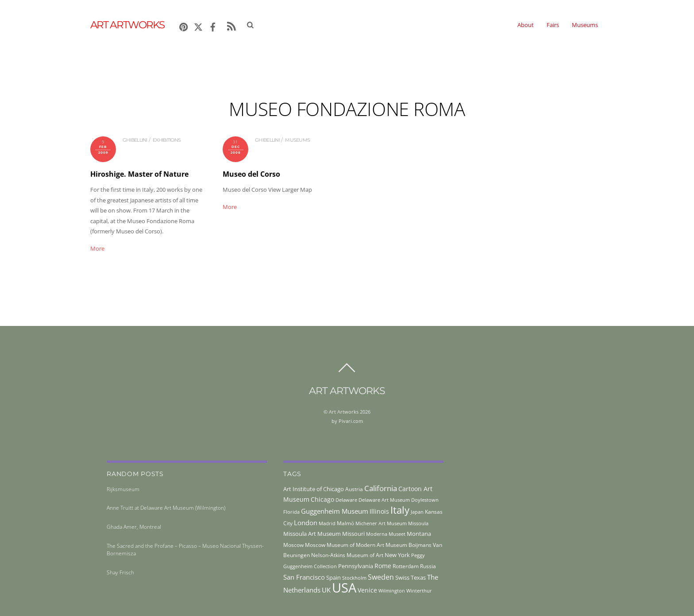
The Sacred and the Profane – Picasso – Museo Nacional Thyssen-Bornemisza (185, 550)
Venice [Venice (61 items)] (367, 590)
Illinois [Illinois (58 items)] (379, 511)
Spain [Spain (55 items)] (334, 577)
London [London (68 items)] (306, 523)
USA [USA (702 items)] (344, 588)
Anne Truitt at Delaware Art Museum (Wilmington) (166, 508)
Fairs (553, 25)
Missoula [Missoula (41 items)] (418, 523)
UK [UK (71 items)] (326, 590)
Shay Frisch (120, 572)
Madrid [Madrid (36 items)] (327, 523)
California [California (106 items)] (381, 488)
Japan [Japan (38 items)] (417, 512)
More (97, 248)
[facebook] (213, 25)
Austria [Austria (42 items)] (354, 489)
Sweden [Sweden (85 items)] (381, 577)
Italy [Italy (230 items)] (400, 510)
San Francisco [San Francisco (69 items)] (304, 577)
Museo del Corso (251, 174)
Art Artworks (344, 412)
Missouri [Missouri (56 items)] (353, 534)
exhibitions (167, 140)
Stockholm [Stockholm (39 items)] (354, 578)
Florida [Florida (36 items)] (291, 512)
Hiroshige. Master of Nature (139, 174)
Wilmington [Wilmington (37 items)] (392, 591)
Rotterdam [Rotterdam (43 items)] (406, 566)
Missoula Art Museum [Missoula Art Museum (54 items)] (312, 534)
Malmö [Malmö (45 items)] (345, 523)
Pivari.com (351, 421)
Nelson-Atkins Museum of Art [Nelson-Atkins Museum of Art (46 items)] (347, 555)
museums (297, 140)
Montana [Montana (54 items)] (419, 534)
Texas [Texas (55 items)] (418, 577)
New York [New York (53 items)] (397, 555)
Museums (585, 25)
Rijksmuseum (123, 489)
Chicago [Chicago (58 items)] (322, 499)
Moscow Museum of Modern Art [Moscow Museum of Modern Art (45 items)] (345, 545)
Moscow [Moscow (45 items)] (293, 545)
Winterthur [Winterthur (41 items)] (419, 591)
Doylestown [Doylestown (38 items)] (425, 500)
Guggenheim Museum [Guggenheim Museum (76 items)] (335, 511)
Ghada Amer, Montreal (134, 527)
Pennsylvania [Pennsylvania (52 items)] (356, 566)
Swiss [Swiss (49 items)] (402, 578)
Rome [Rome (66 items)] (383, 566)
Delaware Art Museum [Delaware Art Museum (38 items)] (384, 500)
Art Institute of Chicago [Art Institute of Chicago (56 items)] (314, 489)
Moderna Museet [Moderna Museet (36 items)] (386, 534)
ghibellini (135, 140)
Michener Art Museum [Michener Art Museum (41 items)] (381, 523)
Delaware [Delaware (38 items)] (346, 500)
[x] (198, 25)
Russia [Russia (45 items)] (428, 566)
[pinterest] (184, 25)
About (526, 25)
